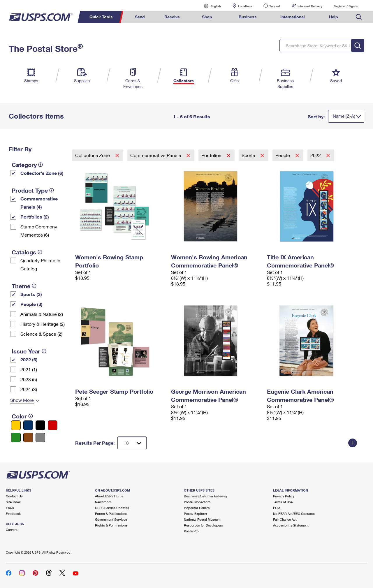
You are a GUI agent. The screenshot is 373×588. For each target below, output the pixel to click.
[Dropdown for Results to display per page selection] (132, 443)
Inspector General (197, 508)
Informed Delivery (310, 6)
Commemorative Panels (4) (39, 203)
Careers (12, 530)
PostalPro (191, 531)
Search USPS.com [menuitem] (359, 17)
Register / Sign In (346, 6)
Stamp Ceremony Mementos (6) (39, 231)
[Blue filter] (28, 425)
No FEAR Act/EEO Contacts (294, 514)
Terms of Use (283, 502)
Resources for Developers (203, 525)
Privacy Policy (284, 496)
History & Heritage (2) (43, 324)
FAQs (10, 508)
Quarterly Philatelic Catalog (40, 264)
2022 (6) (29, 359)
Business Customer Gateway (206, 496)
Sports (249, 155)
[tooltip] (41, 165)
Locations (245, 6)
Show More (22, 400)
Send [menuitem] (140, 17)
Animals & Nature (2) (42, 314)
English (210, 6)
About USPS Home (109, 496)
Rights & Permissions (111, 525)
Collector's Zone (93, 155)
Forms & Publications (111, 514)
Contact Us (14, 496)
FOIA (277, 508)
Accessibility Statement (291, 525)
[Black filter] (40, 425)
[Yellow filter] (16, 425)
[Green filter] (16, 438)
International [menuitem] (293, 17)
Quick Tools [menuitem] (101, 17)
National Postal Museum (202, 519)
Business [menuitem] (248, 17)
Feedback (13, 514)
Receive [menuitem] (172, 17)
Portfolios (212, 155)
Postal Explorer (196, 514)
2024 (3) (29, 389)
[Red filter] (53, 425)
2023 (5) (29, 379)
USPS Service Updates (112, 508)
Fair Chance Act (285, 519)
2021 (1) (29, 369)
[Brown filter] (28, 438)
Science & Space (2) (41, 334)
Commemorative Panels (156, 155)
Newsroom (103, 502)
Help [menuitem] (334, 17)
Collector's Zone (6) (42, 173)
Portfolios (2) (35, 217)
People (283, 155)
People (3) (31, 304)
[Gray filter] (40, 438)
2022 (316, 155)
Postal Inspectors (197, 502)
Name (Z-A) (344, 116)
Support (275, 6)
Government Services (111, 519)
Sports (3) (31, 294)
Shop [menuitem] (207, 17)
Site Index (13, 502)
